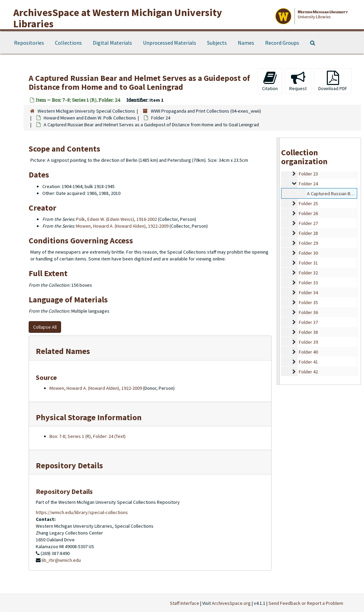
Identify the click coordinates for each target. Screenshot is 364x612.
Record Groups (282, 43)
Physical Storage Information (89, 417)
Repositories (29, 43)
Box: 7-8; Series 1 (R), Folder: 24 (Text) (88, 436)
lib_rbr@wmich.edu (61, 560)
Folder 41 (308, 362)
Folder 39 (308, 342)
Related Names (63, 351)
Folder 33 (308, 283)
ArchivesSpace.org (231, 603)
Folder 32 (308, 273)
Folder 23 (308, 174)
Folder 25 (308, 203)
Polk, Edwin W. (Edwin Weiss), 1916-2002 (117, 219)
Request (298, 81)
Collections (68, 43)
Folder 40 (308, 352)
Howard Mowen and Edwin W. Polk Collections (90, 118)
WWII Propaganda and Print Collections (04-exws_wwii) (206, 111)
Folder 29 (308, 243)
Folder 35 (308, 302)
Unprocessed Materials (170, 43)
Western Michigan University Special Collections (86, 111)
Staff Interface (185, 603)
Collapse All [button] (45, 327)
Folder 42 (308, 372)
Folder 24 (161, 118)
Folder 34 (308, 293)
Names (246, 43)
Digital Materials (112, 43)
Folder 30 (308, 253)
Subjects (217, 43)
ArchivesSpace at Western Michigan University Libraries (118, 18)
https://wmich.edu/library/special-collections (82, 512)
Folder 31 (308, 263)
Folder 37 (308, 322)
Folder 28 (308, 233)
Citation (270, 81)
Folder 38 (308, 332)
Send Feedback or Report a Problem (306, 603)
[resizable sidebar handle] (278, 261)
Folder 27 (308, 223)
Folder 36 (308, 312)
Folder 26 (308, 213)
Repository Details (69, 465)
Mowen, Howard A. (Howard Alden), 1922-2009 (122, 226)
